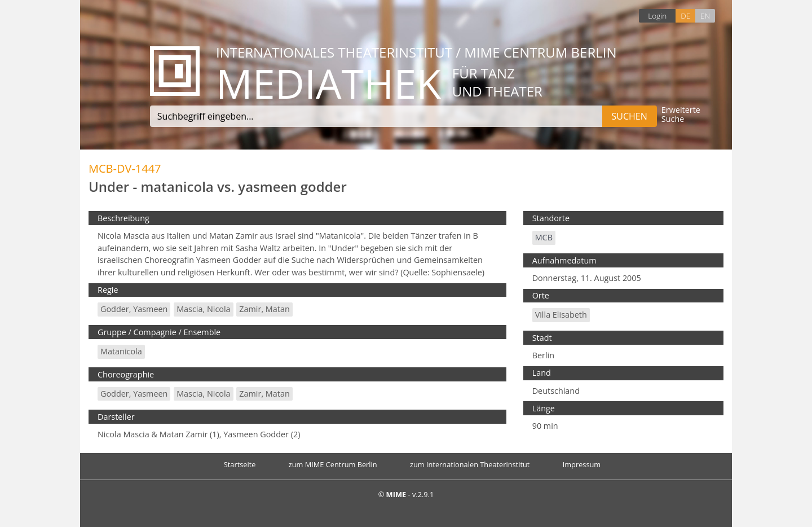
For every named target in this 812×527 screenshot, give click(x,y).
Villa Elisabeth (561, 315)
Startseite (240, 464)
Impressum (582, 464)
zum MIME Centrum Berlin (333, 464)
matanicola (121, 351)
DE (685, 16)
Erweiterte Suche (681, 115)
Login (657, 16)
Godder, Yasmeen (134, 309)
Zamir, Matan (264, 309)
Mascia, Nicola (203, 309)
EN (705, 16)
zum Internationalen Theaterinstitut (470, 464)
